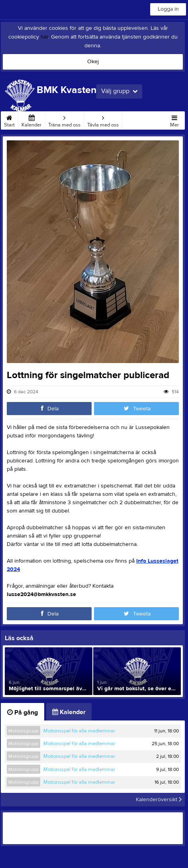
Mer (174, 120)
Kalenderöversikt (159, 800)
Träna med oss (64, 120)
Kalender (31, 120)
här (44, 37)
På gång (23, 713)
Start (9, 120)
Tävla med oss (103, 120)
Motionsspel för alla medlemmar (79, 731)
